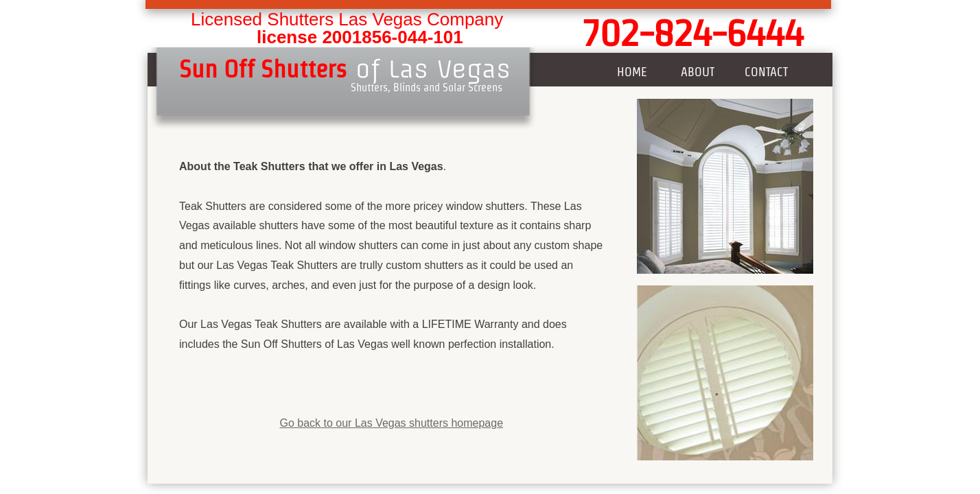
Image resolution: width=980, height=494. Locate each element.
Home (632, 72)
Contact (766, 72)
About (698, 72)
